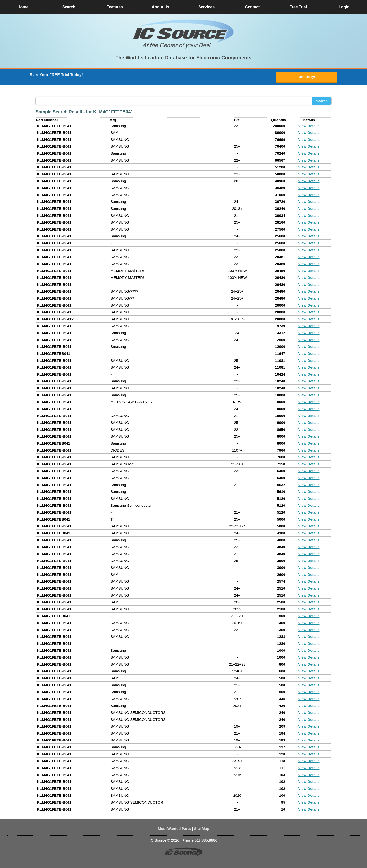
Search (322, 101)
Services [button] (206, 7)
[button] (183, 34)
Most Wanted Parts (174, 829)
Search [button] (69, 7)
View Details (309, 126)
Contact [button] (252, 7)
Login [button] (344, 7)
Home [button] (23, 7)
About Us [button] (160, 7)
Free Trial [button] (298, 7)
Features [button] (115, 7)
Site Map (202, 829)
